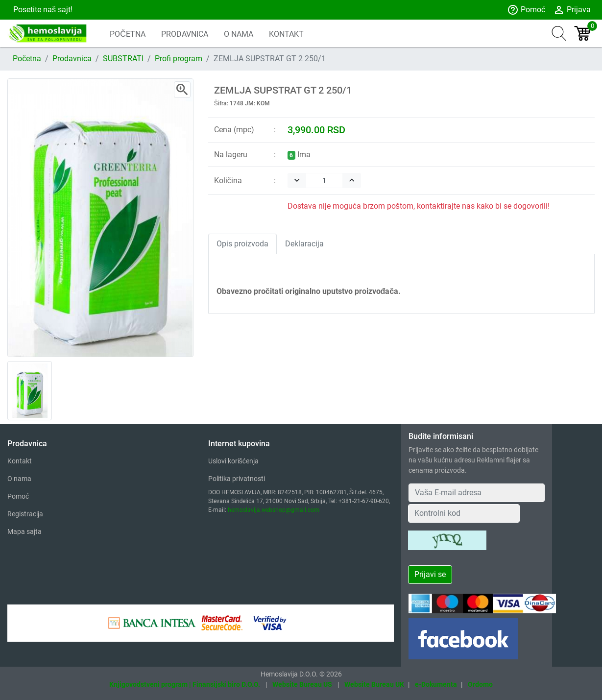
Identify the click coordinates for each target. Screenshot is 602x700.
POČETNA (128, 34)
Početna (27, 59)
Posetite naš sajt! (42, 10)
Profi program (179, 59)
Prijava (572, 10)
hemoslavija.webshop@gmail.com (274, 510)
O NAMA (239, 34)
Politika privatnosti (237, 479)
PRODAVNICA (185, 34)
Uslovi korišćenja (233, 461)
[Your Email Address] (476, 493)
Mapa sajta (24, 531)
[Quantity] (324, 181)
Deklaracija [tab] (304, 244)
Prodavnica (72, 59)
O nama (19, 479)
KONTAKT (286, 34)
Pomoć (526, 10)
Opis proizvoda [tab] (242, 244)
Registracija (25, 514)
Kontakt (20, 461)
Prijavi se (430, 574)
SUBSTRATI (123, 59)
